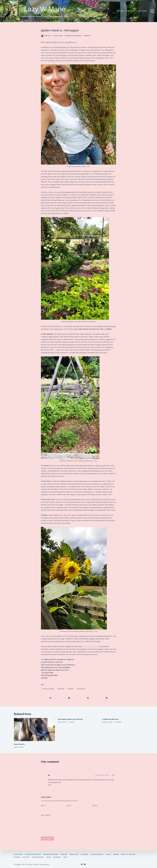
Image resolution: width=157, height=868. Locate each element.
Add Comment (46, 815)
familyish (64, 854)
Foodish (116, 854)
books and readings (48, 689)
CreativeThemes (44, 864)
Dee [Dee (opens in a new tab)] (55, 350)
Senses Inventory (38, 857)
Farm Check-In (19, 744)
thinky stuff (74, 854)
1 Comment (87, 36)
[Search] (152, 11)
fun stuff (26, 857)
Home (128, 11)
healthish (85, 854)
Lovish (108, 854)
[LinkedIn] (107, 698)
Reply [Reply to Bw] (113, 775)
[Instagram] (85, 864)
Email (69, 806)
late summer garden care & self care (70, 719)
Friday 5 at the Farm (128, 854)
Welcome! (120, 11)
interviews (57, 857)
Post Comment (47, 839)
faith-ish (17, 857)
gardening (61, 689)
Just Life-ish (18, 854)
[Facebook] (50, 698)
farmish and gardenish (73, 36)
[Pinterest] (88, 698)
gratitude (70, 689)
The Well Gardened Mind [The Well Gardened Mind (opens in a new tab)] (90, 646)
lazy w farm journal (140, 11)
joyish (49, 857)
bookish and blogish (51, 854)
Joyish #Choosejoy (97, 854)
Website (95, 805)
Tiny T (65, 857)
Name (43, 806)
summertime (81, 689)
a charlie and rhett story (110, 719)
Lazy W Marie (45, 9)
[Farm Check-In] (34, 730)
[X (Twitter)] (69, 698)
